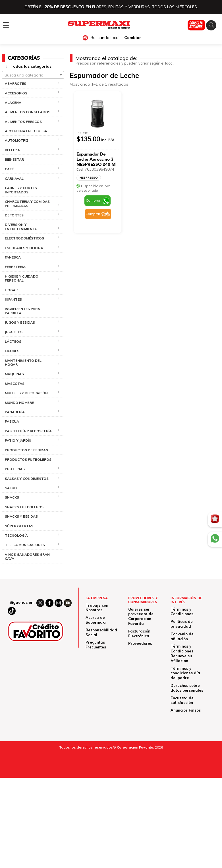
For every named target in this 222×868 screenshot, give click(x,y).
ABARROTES (15, 83)
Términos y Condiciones (182, 612)
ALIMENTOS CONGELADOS (28, 112)
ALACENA (13, 103)
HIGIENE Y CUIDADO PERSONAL (22, 278)
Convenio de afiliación (182, 636)
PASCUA (12, 421)
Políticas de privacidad (182, 624)
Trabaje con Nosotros (97, 608)
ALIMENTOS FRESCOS (23, 122)
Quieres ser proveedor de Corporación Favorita (141, 616)
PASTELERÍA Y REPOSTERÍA (28, 431)
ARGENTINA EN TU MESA (26, 131)
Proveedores (140, 643)
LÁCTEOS (13, 341)
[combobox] (33, 75)
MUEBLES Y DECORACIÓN (26, 393)
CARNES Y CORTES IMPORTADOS (21, 190)
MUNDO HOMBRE (19, 403)
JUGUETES (14, 332)
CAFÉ (9, 169)
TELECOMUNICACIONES (25, 545)
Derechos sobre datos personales (187, 688)
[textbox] (33, 75)
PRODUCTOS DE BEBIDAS (26, 450)
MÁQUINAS (14, 374)
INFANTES (13, 299)
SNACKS (12, 497)
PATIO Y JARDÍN (18, 440)
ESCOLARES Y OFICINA (24, 248)
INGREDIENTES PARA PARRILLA (22, 311)
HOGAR (11, 290)
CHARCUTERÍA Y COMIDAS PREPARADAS (27, 203)
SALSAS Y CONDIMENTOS (27, 479)
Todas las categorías (31, 66)
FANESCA (13, 257)
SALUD (11, 488)
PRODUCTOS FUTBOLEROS (28, 459)
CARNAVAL (14, 178)
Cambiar (133, 38)
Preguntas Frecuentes (96, 645)
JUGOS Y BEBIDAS (20, 322)
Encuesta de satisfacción (182, 700)
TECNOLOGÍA (16, 535)
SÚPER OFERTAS (19, 526)
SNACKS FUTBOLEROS (24, 507)
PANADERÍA (15, 412)
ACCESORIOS (16, 93)
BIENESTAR (14, 159)
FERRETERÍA (15, 267)
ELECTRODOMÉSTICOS (24, 238)
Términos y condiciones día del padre (185, 673)
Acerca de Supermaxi (96, 620)
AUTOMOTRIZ (17, 140)
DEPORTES (14, 215)
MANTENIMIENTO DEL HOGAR (23, 362)
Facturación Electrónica (139, 634)
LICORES (12, 351)
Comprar (93, 200)
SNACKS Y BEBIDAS (21, 516)
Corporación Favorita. (135, 747)
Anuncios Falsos (186, 710)
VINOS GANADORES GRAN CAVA (27, 556)
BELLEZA (12, 150)
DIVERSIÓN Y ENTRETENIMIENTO (21, 227)
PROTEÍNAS (15, 469)
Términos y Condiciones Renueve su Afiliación (182, 653)
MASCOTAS (15, 384)
